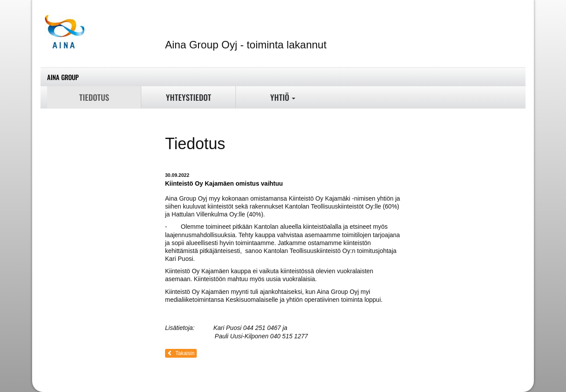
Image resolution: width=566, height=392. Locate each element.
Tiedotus (94, 97)
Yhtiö (283, 97)
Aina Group (63, 77)
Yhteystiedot (189, 97)
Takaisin (181, 353)
